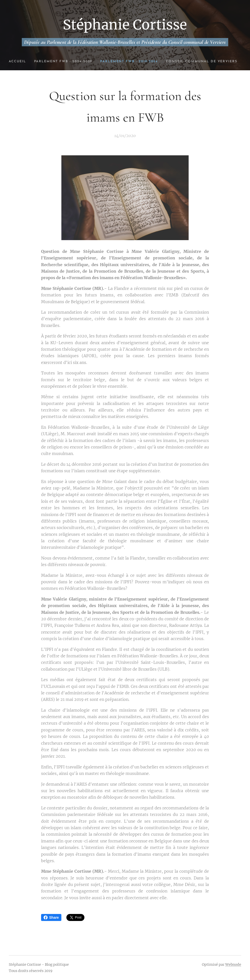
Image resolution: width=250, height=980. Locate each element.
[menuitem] (41, 62)
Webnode (233, 964)
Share (51, 917)
